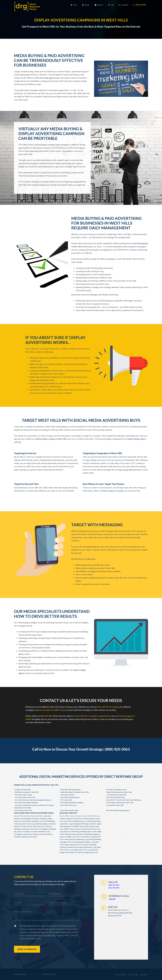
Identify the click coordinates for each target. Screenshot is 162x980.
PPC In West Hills (66, 800)
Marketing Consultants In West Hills (27, 792)
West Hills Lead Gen (67, 795)
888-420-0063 (140, 5)
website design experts (137, 439)
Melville (17, 819)
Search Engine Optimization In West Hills (120, 803)
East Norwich (34, 829)
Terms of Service (121, 975)
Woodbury (36, 819)
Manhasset (25, 837)
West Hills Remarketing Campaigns (27, 803)
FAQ (111, 5)
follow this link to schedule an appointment (93, 716)
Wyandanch (25, 829)
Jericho (20, 832)
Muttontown (42, 832)
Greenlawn (52, 824)
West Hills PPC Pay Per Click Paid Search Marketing (124, 800)
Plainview (17, 821)
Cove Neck (34, 832)
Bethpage (17, 829)
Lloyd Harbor (27, 834)
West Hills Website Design (70, 810)
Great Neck (33, 837)
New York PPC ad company (108, 707)
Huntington (35, 821)
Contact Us (123, 5)
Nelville (35, 834)
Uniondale (17, 837)
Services (86, 5)
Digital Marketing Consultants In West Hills (75, 792)
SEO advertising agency (45, 78)
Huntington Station (46, 819)
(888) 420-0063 (46, 716)
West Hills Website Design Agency (118, 810)
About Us (99, 5)
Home (74, 5)
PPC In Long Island (83, 837)
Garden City (42, 834)
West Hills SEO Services (69, 805)
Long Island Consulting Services (74, 821)
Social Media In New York (78, 850)
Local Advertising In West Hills (25, 797)
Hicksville (26, 832)
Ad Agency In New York (74, 819)
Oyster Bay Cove (38, 826)
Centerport (48, 826)
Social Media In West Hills (115, 805)
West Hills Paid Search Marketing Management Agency (33, 800)
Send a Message (27, 949)
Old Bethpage (50, 821)
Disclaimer (144, 975)
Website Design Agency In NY (88, 852)
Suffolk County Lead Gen (72, 829)
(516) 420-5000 (114, 888)
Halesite (17, 826)
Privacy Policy (35, 939)
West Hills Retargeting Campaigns (72, 803)
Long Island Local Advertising (70, 832)
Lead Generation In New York (90, 829)
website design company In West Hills (51, 439)
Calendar (112, 899)
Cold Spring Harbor (20, 824)
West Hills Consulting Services (117, 790)
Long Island (47, 816)
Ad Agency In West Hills (23, 790)
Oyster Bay (31, 824)
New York (39, 816)
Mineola (49, 834)
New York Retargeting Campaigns (79, 842)
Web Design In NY (71, 852)
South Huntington (26, 819)
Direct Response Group (34, 974)
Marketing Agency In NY (88, 832)
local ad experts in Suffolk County (52, 710)
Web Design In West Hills (23, 810)
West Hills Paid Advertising (115, 797)
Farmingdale (44, 829)
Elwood (29, 826)
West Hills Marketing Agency (70, 797)
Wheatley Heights (42, 824)
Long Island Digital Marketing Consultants (82, 824)
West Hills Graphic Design (23, 795)
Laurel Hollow (26, 821)
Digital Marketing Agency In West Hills (119, 792)
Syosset (42, 821)
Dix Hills (23, 826)
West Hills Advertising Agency (71, 790)
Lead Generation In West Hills (116, 795)
